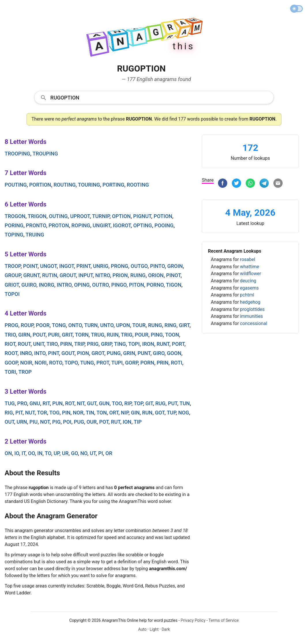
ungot (48, 266)
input (86, 275)
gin (135, 413)
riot (10, 344)
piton (136, 285)
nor (78, 413)
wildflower (250, 274)
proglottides (252, 309)
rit (46, 403)
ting (120, 344)
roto (56, 363)
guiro (29, 285)
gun (104, 403)
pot (104, 422)
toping (14, 235)
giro (159, 353)
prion (120, 275)
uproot (80, 216)
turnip (101, 216)
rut (116, 422)
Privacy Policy (193, 620)
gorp (132, 363)
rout (24, 344)
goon (174, 353)
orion (156, 275)
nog (184, 413)
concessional (253, 323)
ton (102, 413)
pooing (164, 225)
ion (127, 422)
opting (143, 225)
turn (91, 325)
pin (66, 413)
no (84, 453)
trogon (15, 216)
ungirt (102, 225)
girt (184, 325)
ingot (66, 266)
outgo (139, 266)
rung (155, 325)
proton (59, 225)
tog (54, 413)
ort (114, 413)
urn (22, 422)
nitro (103, 275)
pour (141, 335)
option (121, 216)
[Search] (160, 97)
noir (26, 363)
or (109, 453)
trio (10, 335)
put (172, 403)
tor (42, 413)
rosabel (248, 259)
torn (82, 335)
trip (79, 344)
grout (68, 275)
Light (154, 629)
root (11, 353)
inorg (47, 285)
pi (101, 453)
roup (27, 325)
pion (83, 353)
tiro (52, 344)
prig (93, 344)
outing (58, 216)
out (9, 422)
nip (125, 413)
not (45, 422)
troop (13, 266)
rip (128, 403)
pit (19, 413)
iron (148, 344)
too (117, 403)
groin (175, 266)
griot (12, 285)
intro (64, 285)
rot (70, 403)
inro (26, 353)
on (8, 453)
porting (113, 185)
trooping (17, 154)
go (74, 453)
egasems (249, 288)
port (178, 344)
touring (89, 185)
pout (39, 335)
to (48, 453)
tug (10, 403)
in (40, 453)
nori (41, 363)
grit (67, 335)
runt (163, 344)
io (17, 453)
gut (92, 403)
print (83, 266)
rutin (50, 275)
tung (87, 363)
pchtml (247, 295)
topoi (12, 294)
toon (172, 335)
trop (25, 372)
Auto (142, 629)
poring (14, 225)
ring (170, 325)
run (147, 413)
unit (39, 344)
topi (134, 344)
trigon (37, 216)
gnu (35, 403)
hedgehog (250, 302)
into (40, 353)
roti (176, 363)
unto (107, 325)
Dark (166, 629)
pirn (66, 344)
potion (163, 216)
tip (138, 422)
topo (71, 363)
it (24, 453)
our (92, 422)
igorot (122, 225)
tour (139, 325)
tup (171, 413)
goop (11, 363)
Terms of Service (224, 620)
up (57, 453)
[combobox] (154, 97)
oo (31, 453)
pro (22, 403)
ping (157, 335)
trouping (45, 154)
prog (11, 325)
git (149, 403)
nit (81, 403)
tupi (117, 363)
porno (155, 285)
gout (68, 353)
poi (67, 422)
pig (56, 422)
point (30, 266)
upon (123, 325)
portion (40, 185)
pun (57, 403)
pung (114, 353)
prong (119, 266)
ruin (113, 335)
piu (33, 422)
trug (97, 335)
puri (54, 335)
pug (79, 422)
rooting (138, 185)
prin (163, 363)
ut (93, 453)
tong (59, 325)
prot (103, 363)
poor (43, 325)
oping (82, 285)
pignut (142, 216)
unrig (101, 266)
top (138, 403)
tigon (174, 285)
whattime (249, 267)
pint (54, 353)
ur (65, 453)
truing (35, 235)
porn (147, 363)
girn (24, 335)
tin (90, 413)
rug (160, 403)
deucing (248, 281)
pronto (36, 225)
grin (129, 353)
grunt (32, 275)
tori (10, 372)
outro (100, 285)
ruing (138, 275)
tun (185, 403)
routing (65, 185)
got (160, 413)
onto (75, 325)
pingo (119, 285)
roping (81, 225)
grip (106, 344)
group (13, 275)
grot (98, 353)
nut (30, 413)
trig (127, 335)
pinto (157, 266)
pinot (173, 275)
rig (9, 413)
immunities (251, 316)
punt (144, 353)
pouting (16, 185)
